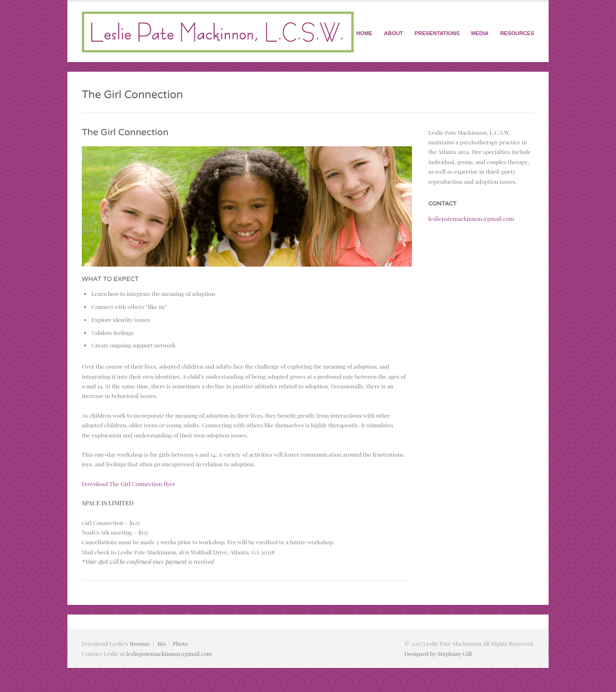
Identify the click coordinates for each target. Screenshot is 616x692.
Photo (180, 643)
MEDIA (480, 33)
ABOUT (394, 33)
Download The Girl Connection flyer (128, 484)
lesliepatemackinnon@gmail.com (471, 218)
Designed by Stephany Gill (438, 654)
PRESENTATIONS (437, 33)
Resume (140, 643)
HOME (364, 33)
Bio (162, 643)
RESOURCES (517, 33)
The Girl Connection (125, 132)
